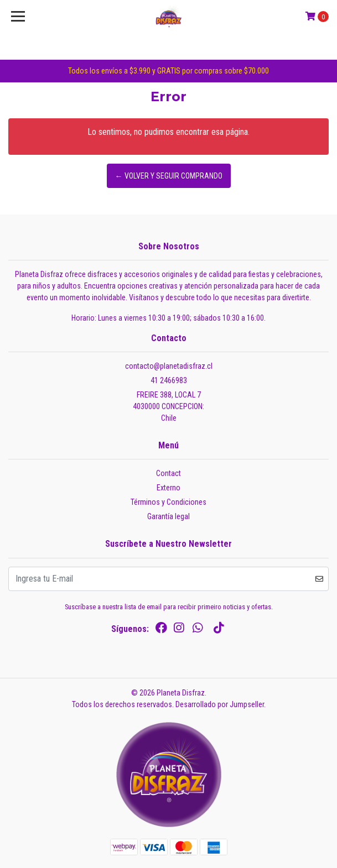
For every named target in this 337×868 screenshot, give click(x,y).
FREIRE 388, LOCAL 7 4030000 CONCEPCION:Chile (168, 406)
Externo (168, 488)
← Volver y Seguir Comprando (169, 176)
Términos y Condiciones (168, 502)
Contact (168, 473)
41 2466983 (169, 380)
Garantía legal (168, 516)
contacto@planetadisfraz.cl (169, 366)
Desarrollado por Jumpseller (220, 704)
